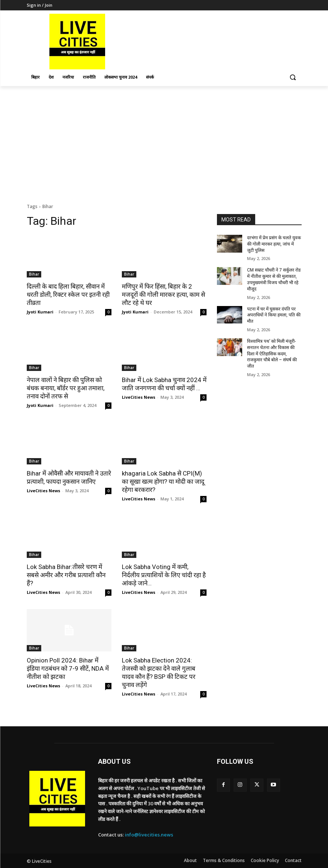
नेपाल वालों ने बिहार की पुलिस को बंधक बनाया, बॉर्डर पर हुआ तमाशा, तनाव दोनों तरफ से (66, 388)
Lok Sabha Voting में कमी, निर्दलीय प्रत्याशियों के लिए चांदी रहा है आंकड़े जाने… (164, 575)
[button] (293, 77)
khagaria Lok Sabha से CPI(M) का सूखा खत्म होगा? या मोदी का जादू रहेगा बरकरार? (163, 481)
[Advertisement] (164, 142)
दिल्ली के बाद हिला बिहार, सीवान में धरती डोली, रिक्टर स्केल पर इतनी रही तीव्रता (68, 295)
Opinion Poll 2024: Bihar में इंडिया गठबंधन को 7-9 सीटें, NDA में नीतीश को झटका (68, 668)
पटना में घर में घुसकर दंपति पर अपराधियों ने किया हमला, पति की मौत (274, 315)
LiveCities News (139, 397)
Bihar (34, 274)
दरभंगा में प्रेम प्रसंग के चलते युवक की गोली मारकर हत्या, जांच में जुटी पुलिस (274, 244)
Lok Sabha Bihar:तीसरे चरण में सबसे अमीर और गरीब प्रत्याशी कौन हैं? (66, 575)
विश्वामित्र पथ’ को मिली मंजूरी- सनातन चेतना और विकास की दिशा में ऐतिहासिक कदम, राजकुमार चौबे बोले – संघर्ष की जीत (272, 354)
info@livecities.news (149, 835)
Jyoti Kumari (40, 312)
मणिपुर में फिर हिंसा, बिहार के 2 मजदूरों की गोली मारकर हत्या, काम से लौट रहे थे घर (163, 295)
